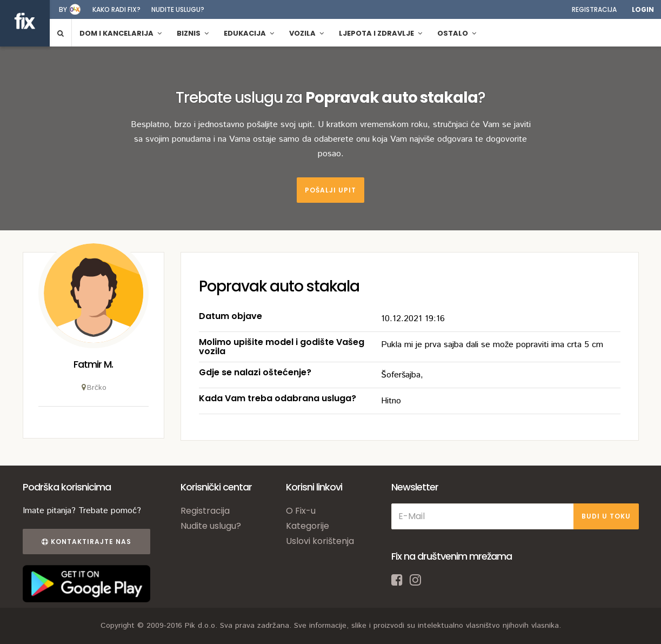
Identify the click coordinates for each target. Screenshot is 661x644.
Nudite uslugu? (178, 9)
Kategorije (308, 526)
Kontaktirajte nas (86, 542)
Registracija (594, 9)
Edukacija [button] (249, 33)
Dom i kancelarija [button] (121, 33)
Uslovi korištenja (320, 541)
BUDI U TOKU (606, 516)
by (63, 9)
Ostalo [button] (457, 33)
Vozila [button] (306, 33)
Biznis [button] (193, 33)
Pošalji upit (330, 190)
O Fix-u (301, 511)
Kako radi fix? (116, 9)
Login (643, 9)
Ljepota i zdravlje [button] (380, 33)
